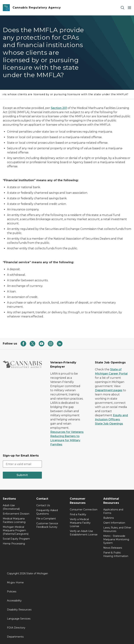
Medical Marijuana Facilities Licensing (14, 520)
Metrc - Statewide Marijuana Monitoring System (116, 539)
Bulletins (109, 518)
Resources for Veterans (67, 432)
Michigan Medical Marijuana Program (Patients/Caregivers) (16, 530)
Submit (22, 475)
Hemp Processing (14, 544)
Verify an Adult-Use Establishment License (84, 533)
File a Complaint (46, 519)
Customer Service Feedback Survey (47, 525)
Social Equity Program (16, 539)
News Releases (113, 548)
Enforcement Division (16, 514)
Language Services (19, 619)
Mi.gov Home (15, 583)
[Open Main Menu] (129, 8)
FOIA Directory (16, 628)
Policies (12, 592)
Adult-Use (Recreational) (11, 507)
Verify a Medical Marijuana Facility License (80, 523)
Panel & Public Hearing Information (116, 554)
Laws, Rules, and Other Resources (117, 529)
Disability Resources (19, 610)
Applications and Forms (113, 511)
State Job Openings (109, 424)
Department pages (109, 390)
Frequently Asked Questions (47, 512)
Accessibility (14, 601)
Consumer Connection (84, 510)
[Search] (122, 8)
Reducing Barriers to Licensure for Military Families (65, 440)
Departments (15, 637)
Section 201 (59, 108)
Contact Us (43, 505)
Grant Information (114, 523)
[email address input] (22, 464)
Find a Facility (78, 514)
